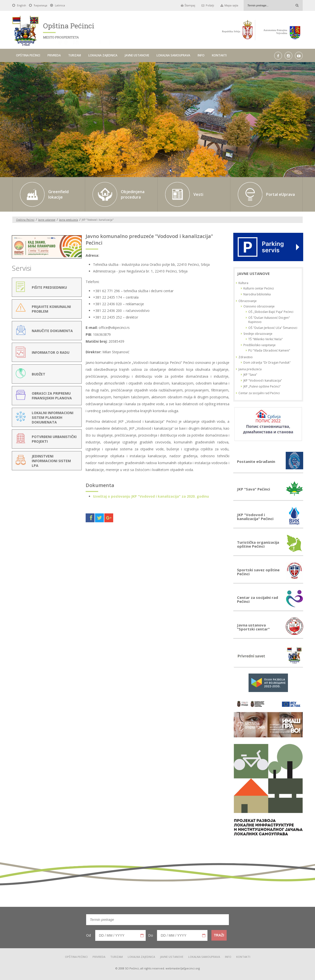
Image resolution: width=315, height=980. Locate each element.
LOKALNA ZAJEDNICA (103, 55)
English (22, 5)
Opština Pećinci (25, 220)
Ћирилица (40, 5)
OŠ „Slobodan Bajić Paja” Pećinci (271, 312)
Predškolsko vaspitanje (260, 345)
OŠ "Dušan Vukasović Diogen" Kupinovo (269, 320)
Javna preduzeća (69, 220)
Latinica (60, 5)
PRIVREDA (54, 55)
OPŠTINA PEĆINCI (28, 55)
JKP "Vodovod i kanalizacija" (263, 380)
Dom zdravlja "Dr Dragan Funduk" (267, 363)
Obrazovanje (248, 301)
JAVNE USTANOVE (137, 55)
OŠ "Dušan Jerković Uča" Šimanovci (273, 328)
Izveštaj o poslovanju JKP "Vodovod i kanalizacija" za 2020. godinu (151, 496)
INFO (201, 55)
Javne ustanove (47, 220)
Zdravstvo (246, 357)
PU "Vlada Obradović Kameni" (269, 350)
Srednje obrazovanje (258, 334)
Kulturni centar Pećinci (259, 288)
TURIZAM (75, 55)
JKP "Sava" (250, 375)
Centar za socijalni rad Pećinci (259, 393)
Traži (219, 935)
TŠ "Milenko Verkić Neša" (266, 339)
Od (88, 935)
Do (151, 935)
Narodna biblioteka (257, 294)
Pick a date (142, 935)
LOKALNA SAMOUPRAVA (173, 55)
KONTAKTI (219, 55)
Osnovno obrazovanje (259, 306)
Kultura (243, 283)
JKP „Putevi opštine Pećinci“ (262, 386)
